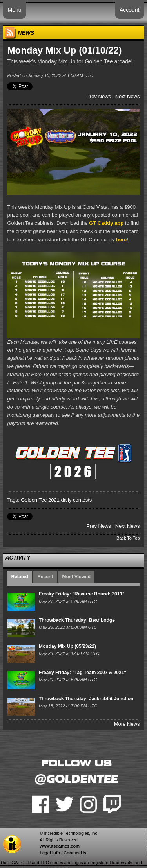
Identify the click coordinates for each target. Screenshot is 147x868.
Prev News (99, 96)
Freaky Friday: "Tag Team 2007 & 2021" (83, 673)
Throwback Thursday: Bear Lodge (77, 620)
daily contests (77, 500)
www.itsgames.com (60, 846)
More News (127, 724)
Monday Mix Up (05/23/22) (67, 646)
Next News (128, 96)
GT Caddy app (106, 223)
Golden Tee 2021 (40, 500)
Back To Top (128, 538)
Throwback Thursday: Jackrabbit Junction (86, 699)
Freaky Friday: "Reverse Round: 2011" (82, 594)
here (121, 239)
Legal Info (50, 853)
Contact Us (75, 853)
